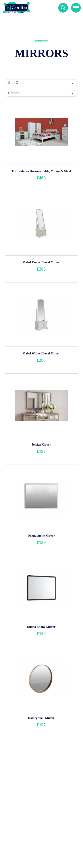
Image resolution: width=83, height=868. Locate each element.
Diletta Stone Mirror (41, 536)
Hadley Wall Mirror (41, 718)
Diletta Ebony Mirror (41, 627)
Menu (75, 6)
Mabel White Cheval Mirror (41, 353)
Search (63, 8)
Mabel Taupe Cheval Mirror (41, 262)
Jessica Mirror (41, 445)
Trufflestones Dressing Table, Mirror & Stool (41, 171)
